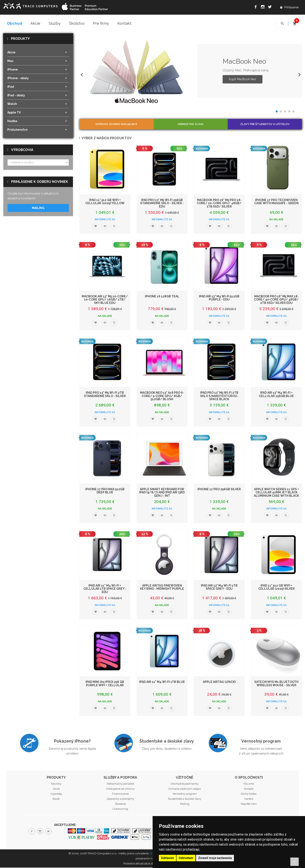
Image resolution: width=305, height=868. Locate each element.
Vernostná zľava (191, 124)
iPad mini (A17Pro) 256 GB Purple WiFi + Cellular (105, 684)
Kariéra (249, 799)
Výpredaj (56, 794)
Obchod (14, 23)
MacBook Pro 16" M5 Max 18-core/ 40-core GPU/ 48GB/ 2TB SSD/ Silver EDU (276, 300)
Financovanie (120, 794)
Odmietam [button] (186, 858)
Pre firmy (101, 23)
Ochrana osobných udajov (185, 789)
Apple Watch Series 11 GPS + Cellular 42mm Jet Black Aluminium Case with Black (276, 493)
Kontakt (124, 23)
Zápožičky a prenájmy (120, 799)
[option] (191, 71)
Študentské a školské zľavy (167, 741)
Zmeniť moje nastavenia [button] (215, 858)
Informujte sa (105, 220)
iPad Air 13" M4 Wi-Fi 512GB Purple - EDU (219, 298)
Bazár (56, 799)
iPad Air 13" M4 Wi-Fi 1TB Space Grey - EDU (219, 587)
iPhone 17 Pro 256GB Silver (219, 489)
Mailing (38, 208)
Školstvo (77, 23)
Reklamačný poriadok (120, 784)
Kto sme (249, 784)
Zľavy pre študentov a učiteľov (265, 124)
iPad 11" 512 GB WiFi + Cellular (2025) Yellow (105, 202)
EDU (179, 149)
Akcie (35, 23)
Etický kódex (249, 794)
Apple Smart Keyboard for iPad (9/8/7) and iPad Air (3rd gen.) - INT (162, 493)
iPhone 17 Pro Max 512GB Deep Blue (105, 491)
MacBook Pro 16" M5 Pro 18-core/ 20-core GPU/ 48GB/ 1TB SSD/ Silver (219, 203)
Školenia (120, 804)
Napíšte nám (249, 804)
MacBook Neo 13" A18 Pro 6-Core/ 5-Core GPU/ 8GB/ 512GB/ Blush (162, 396)
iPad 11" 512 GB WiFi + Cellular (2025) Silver (276, 587)
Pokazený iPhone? (72, 741)
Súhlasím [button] (167, 858)
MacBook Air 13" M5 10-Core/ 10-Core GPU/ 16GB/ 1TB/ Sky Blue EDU (105, 300)
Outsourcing (120, 809)
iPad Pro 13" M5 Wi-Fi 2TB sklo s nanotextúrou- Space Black (219, 396)
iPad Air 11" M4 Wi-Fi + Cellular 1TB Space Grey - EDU (105, 589)
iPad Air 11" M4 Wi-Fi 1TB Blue (162, 682)
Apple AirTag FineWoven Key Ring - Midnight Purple (162, 587)
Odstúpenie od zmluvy (120, 789)
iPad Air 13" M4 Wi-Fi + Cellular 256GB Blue (276, 395)
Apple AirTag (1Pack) (219, 682)
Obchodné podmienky (185, 784)
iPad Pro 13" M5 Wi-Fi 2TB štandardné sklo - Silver (105, 395)
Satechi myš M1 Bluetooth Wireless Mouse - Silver (276, 684)
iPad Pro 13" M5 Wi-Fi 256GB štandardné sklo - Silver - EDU (162, 203)
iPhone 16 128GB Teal (162, 297)
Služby (55, 23)
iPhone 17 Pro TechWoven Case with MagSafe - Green (276, 202)
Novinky (56, 784)
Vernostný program (261, 741)
